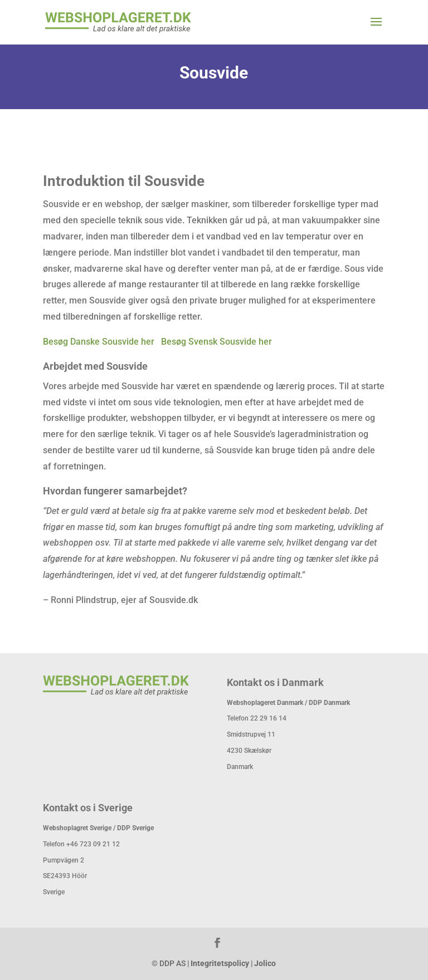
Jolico (265, 963)
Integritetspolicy (220, 963)
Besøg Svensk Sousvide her (217, 342)
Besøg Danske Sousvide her (99, 342)
